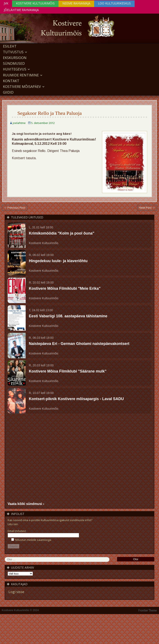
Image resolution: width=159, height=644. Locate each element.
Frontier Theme (148, 610)
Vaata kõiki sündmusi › (26, 504)
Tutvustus (13, 52)
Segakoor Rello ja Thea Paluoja (50, 113)
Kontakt (11, 81)
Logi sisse (16, 592)
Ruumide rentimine (21, 75)
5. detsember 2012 (43, 123)
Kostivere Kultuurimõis (35, 3)
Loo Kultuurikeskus (114, 3)
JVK (6, 3)
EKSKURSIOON (15, 58)
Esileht (10, 46)
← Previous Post (15, 208)
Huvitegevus (15, 69)
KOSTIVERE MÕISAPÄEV (22, 87)
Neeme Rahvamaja (76, 3)
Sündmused (14, 63)
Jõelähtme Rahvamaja (21, 10)
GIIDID (8, 92)
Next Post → (147, 208)
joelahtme (19, 123)
